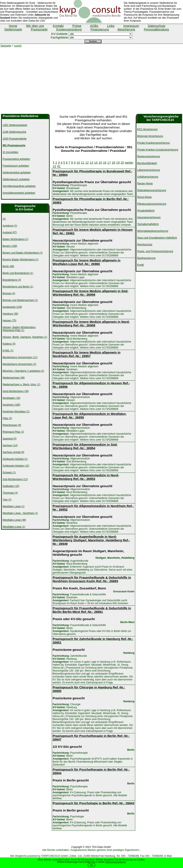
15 (100, 162)
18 (114, 162)
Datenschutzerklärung (115, 862)
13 (91, 162)
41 (59, 166)
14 (96, 162)
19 (118, 162)
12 (87, 162)
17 (109, 162)
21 (54, 166)
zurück (18, 46)
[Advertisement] (91, 82)
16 (105, 162)
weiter (129, 162)
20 (122, 162)
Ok (92, 865)
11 (83, 162)
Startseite (6, 46)
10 (78, 162)
